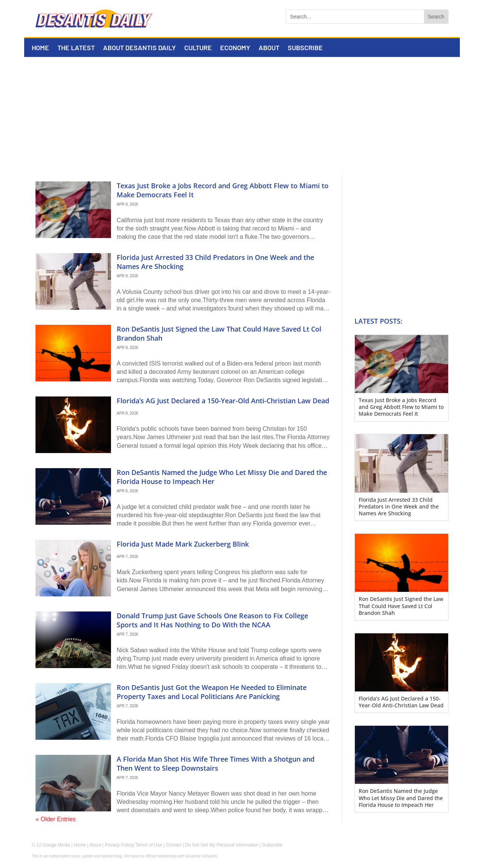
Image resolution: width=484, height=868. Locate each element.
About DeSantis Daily (139, 48)
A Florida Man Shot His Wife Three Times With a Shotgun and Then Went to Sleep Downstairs (216, 763)
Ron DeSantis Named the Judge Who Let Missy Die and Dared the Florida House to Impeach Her (222, 477)
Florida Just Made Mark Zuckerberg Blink (183, 544)
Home (40, 48)
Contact (173, 845)
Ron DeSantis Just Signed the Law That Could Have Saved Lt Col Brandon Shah (219, 333)
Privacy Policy (119, 845)
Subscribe (305, 48)
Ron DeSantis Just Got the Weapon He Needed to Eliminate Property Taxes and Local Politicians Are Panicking (212, 692)
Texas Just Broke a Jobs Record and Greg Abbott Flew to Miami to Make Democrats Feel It (223, 190)
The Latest (76, 48)
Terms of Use (149, 845)
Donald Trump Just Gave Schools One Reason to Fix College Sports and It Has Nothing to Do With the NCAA (212, 620)
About (269, 48)
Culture (198, 48)
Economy (235, 48)
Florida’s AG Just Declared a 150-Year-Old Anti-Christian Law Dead (223, 401)
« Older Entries (56, 819)
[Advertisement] (242, 114)
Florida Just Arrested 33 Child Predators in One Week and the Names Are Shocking (215, 262)
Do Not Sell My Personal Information (222, 845)
